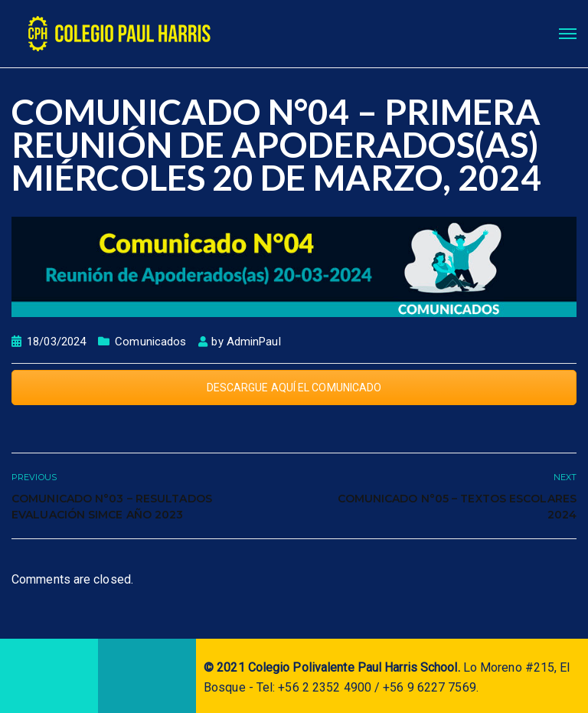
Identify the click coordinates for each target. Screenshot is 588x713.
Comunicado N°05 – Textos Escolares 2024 (457, 507)
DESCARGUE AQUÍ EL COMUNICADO (294, 388)
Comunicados (150, 342)
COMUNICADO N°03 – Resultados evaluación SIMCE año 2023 (112, 507)
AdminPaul (254, 342)
